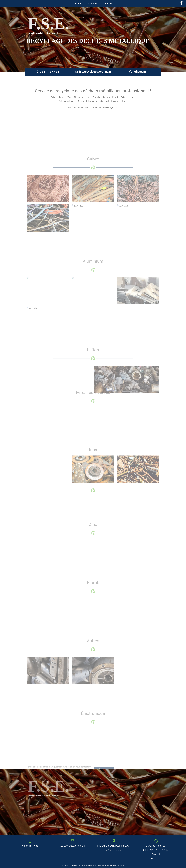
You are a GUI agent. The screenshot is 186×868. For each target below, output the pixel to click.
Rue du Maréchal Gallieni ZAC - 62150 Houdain (114, 846)
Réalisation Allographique (114, 865)
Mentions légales (80, 865)
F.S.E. (48, 24)
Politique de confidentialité (95, 865)
